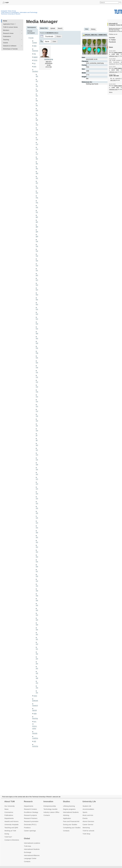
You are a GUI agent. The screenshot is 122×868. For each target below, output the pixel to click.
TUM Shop (86, 831)
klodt (37, 304)
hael (37, 246)
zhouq (38, 693)
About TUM (9, 799)
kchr (37, 280)
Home (5, 21)
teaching (35, 718)
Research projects (30, 813)
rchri (37, 455)
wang (38, 605)
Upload (53, 28)
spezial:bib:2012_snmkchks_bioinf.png (100, 35)
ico (35, 63)
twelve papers (118, 52)
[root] (32, 38)
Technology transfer (51, 807)
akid (37, 76)
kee (37, 285)
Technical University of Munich (11, 14)
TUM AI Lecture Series (10, 27)
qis (37, 440)
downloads (36, 51)
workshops (36, 746)
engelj (38, 202)
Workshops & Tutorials (10, 49)
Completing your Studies (72, 825)
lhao (37, 348)
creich (38, 144)
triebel (38, 576)
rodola (38, 460)
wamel (38, 600)
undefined (35, 738)
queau (38, 445)
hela (37, 261)
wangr (38, 610)
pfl (37, 435)
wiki (35, 741)
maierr (38, 367)
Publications (7, 36)
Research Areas (8, 33)
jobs (35, 66)
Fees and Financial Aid (71, 819)
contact (35, 43)
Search (60, 28)
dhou (37, 168)
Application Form (9, 24)
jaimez (38, 275)
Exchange (28, 850)
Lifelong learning (69, 803)
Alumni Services (88, 819)
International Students (71, 810)
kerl (37, 290)
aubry (38, 91)
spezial (34, 710)
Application (67, 816)
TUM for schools (88, 828)
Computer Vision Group (8, 11)
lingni (37, 353)
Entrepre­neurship (50, 803)
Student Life (87, 803)
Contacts (47, 813)
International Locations (32, 840)
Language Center (30, 856)
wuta (37, 644)
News (6, 807)
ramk (37, 450)
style (35, 713)
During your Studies (70, 822)
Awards (5, 43)
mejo (37, 392)
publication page (113, 56)
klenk (37, 299)
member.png (49, 59)
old (37, 426)
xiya (37, 654)
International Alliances (32, 853)
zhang (38, 683)
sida (37, 513)
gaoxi (38, 222)
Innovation (48, 799)
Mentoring (86, 825)
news (35, 696)
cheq (37, 125)
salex (37, 464)
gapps (36, 57)
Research (28, 799)
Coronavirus (9, 810)
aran (37, 86)
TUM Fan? (8, 834)
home (35, 60)
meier (38, 382)
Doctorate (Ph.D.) (30, 822)
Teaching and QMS (11, 825)
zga (37, 678)
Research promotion (31, 819)
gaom (38, 217)
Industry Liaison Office (51, 810)
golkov (38, 236)
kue (37, 324)
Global (27, 836)
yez (37, 668)
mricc (37, 406)
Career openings (30, 828)
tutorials (35, 733)
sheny (38, 508)
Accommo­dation (88, 807)
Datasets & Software (10, 46)
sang (37, 469)
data (35, 46)
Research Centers (30, 807)
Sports (85, 810)
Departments (9, 816)
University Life (89, 799)
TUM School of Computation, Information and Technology (19, 12)
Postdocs (27, 825)
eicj (35, 54)
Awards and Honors (11, 819)
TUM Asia (27, 844)
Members (6, 30)
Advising (66, 813)
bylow (38, 120)
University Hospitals (11, 822)
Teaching (6, 40)
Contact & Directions (12, 837)
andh (37, 81)
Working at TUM (10, 828)
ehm (37, 183)
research (35, 705)
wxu (37, 649)
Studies (66, 799)
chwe (37, 139)
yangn (38, 659)
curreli (38, 154)
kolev (37, 314)
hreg (37, 270)
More (111, 92)
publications (36, 701)
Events (85, 816)
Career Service (88, 822)
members (35, 71)
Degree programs (69, 807)
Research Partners (31, 816)
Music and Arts (88, 813)
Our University (10, 803)
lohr (37, 363)
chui (37, 134)
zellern (38, 673)
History (93, 29)
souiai (38, 528)
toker (37, 566)
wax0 (37, 615)
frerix (37, 212)
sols (37, 518)
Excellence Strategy (31, 810)
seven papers (118, 68)
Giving (7, 831)
